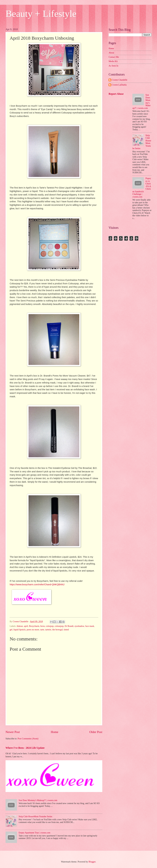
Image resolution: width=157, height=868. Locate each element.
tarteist (48, 630)
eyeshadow (79, 626)
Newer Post (13, 732)
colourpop (59, 626)
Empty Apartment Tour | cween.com (35, 833)
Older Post (96, 732)
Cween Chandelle (120, 80)
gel (11, 630)
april (26, 626)
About (111, 53)
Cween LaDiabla (119, 85)
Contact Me (114, 57)
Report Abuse (116, 94)
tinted (66, 630)
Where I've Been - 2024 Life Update (25, 748)
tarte (42, 630)
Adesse (20, 626)
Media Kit (113, 61)
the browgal (58, 630)
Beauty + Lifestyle (41, 14)
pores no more (33, 630)
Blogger (92, 862)
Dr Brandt (69, 626)
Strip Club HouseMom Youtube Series (36, 817)
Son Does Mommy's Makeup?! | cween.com (38, 800)
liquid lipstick (20, 630)
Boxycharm (34, 626)
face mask (90, 626)
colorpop (50, 626)
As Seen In (113, 66)
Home (54, 732)
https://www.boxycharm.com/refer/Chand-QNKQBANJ (37, 584)
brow (43, 626)
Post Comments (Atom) (28, 739)
